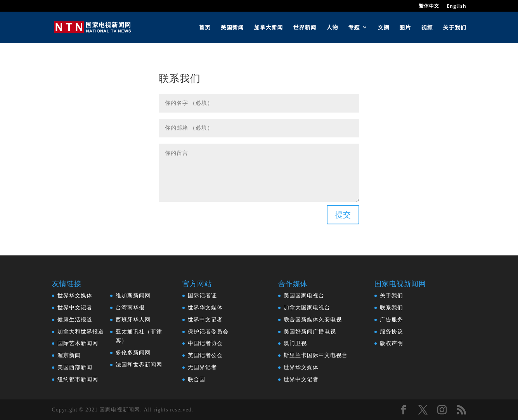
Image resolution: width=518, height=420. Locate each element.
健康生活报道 (75, 320)
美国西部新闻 (75, 367)
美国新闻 (232, 28)
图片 (405, 28)
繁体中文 (429, 6)
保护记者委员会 (208, 332)
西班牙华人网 (133, 320)
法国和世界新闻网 (139, 365)
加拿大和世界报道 (81, 332)
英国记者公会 (205, 355)
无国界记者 (202, 367)
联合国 (197, 379)
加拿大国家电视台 (307, 308)
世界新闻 (305, 28)
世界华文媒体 (75, 296)
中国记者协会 (205, 343)
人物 (333, 28)
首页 (205, 28)
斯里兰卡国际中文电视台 (316, 355)
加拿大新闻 (269, 28)
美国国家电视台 (304, 296)
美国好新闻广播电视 (310, 332)
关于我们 (455, 28)
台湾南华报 (130, 308)
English (456, 6)
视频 (427, 28)
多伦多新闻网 (133, 353)
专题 (354, 28)
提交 (343, 215)
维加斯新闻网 (133, 296)
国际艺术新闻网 (78, 343)
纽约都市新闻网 (78, 379)
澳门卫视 (295, 343)
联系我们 (392, 308)
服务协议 (392, 332)
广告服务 (392, 320)
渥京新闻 (69, 355)
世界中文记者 (75, 308)
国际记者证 (202, 296)
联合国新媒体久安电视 (313, 320)
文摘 (384, 28)
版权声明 (392, 343)
